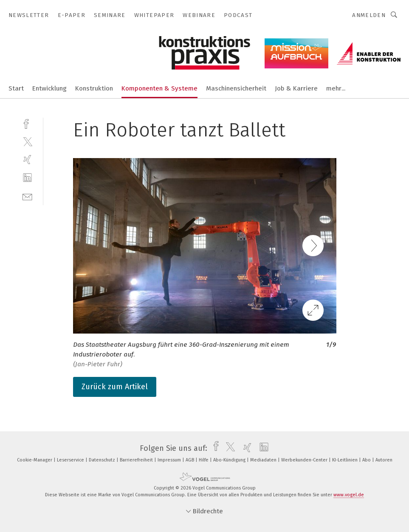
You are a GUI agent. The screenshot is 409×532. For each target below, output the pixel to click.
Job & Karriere (296, 88)
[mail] (27, 196)
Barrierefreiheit (137, 460)
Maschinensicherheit (236, 88)
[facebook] (27, 123)
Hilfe (204, 460)
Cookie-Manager (35, 460)
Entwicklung (49, 88)
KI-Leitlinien (346, 460)
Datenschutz (103, 460)
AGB (190, 460)
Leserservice (71, 460)
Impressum (170, 460)
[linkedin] (27, 178)
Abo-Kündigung (230, 460)
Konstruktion (94, 88)
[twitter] (27, 141)
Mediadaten (264, 460)
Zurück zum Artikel (115, 387)
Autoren (384, 460)
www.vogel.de (349, 495)
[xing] (27, 160)
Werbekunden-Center (305, 460)
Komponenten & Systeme (159, 88)
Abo (367, 460)
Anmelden (369, 15)
